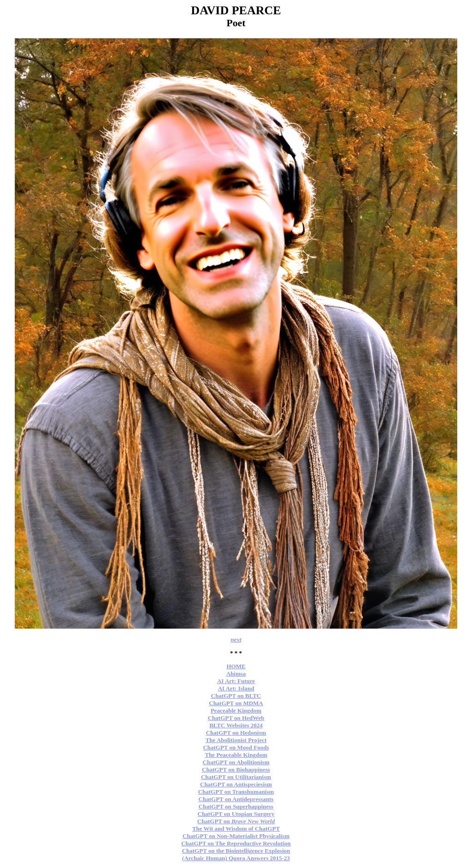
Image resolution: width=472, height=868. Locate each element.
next (236, 639)
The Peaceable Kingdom (236, 755)
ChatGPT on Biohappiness (236, 770)
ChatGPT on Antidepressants (236, 799)
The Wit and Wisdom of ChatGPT (236, 829)
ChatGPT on (236, 821)
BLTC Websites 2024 (236, 725)
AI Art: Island (236, 688)
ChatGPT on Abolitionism (236, 762)
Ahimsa (236, 674)
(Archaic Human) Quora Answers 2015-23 (236, 858)
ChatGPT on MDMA (236, 703)
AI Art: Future (236, 681)
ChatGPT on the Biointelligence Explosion (236, 851)
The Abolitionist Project (236, 740)
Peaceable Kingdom (236, 710)
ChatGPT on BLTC (236, 696)
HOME (236, 666)
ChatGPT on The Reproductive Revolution (236, 843)
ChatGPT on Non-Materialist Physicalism (236, 836)
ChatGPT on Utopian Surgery (236, 814)
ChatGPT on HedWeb (236, 718)
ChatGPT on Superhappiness (236, 806)
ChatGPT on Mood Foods (236, 747)
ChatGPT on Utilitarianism (236, 777)
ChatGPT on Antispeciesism (236, 784)
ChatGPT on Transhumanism (236, 792)
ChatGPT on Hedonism (236, 733)
